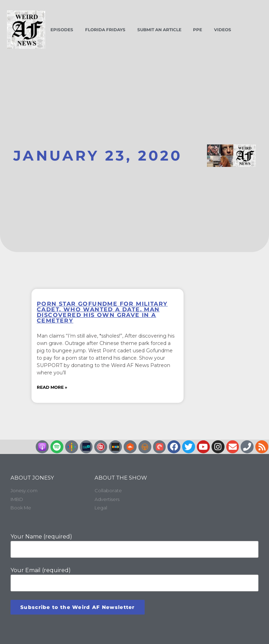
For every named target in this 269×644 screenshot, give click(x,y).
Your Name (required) (134, 545)
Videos (223, 30)
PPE (198, 30)
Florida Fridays (105, 30)
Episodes (62, 30)
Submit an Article (159, 30)
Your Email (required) (134, 579)
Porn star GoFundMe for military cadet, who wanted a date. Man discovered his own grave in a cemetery (102, 312)
